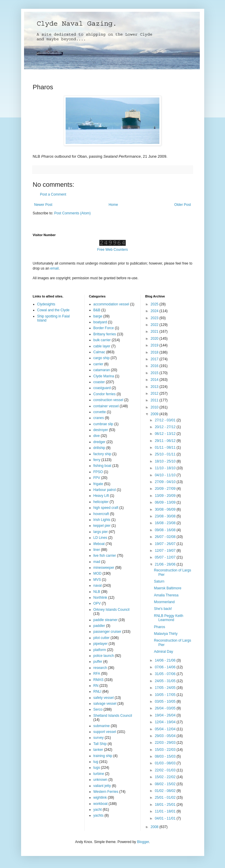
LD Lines (100, 538)
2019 (155, 345)
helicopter (101, 502)
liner (97, 550)
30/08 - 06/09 (166, 509)
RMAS (99, 680)
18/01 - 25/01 (166, 805)
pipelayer (101, 644)
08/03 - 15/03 (166, 756)
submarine (102, 726)
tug (96, 762)
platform (100, 650)
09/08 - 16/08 (166, 530)
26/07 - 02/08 (166, 537)
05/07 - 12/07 (166, 557)
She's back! (163, 609)
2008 (155, 827)
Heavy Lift (101, 496)
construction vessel (108, 400)
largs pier (101, 532)
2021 (155, 332)
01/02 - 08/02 (166, 791)
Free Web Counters (113, 250)
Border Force (104, 328)
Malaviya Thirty (166, 634)
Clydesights (46, 304)
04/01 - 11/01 (166, 818)
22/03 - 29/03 (166, 743)
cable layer (102, 346)
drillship (99, 448)
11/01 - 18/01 (166, 811)
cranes (99, 418)
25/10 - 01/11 (166, 454)
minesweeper (104, 568)
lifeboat (99, 544)
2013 (155, 387)
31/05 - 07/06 (166, 674)
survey (99, 738)
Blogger (143, 842)
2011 (155, 400)
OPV (97, 603)
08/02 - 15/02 (166, 784)
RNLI (97, 692)
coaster (99, 382)
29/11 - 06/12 (166, 441)
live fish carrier (105, 556)
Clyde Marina (104, 376)
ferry (97, 460)
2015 (155, 373)
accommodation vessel (111, 304)
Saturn (159, 581)
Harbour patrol (105, 490)
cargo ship (102, 358)
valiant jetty (102, 786)
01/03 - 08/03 (166, 763)
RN (96, 686)
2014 (155, 380)
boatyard (100, 322)
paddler (99, 626)
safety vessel (104, 698)
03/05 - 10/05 (166, 702)
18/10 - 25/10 (166, 461)
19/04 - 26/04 (166, 715)
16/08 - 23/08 (166, 523)
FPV (97, 478)
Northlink (100, 598)
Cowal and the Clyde (53, 310)
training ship (103, 756)
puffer (98, 662)
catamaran (102, 370)
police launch (104, 656)
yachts (99, 815)
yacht (98, 810)
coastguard (102, 388)
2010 (155, 407)
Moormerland (164, 602)
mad (97, 562)
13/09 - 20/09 (166, 496)
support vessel (105, 732)
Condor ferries (105, 394)
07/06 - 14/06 (166, 667)
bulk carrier (102, 340)
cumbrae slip (103, 424)
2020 (155, 339)
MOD (98, 573)
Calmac (99, 352)
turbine (99, 774)
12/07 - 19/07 (166, 551)
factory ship (102, 454)
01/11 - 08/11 (166, 448)
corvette (100, 412)
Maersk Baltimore (167, 588)
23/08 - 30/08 (166, 516)
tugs (97, 768)
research (100, 668)
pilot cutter (102, 638)
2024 (155, 311)
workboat (101, 804)
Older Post (183, 205)
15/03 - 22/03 (166, 750)
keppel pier (102, 526)
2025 (155, 304)
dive (97, 436)
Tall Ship (100, 744)
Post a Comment (53, 194)
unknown (100, 780)
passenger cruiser (107, 632)
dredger (99, 442)
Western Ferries (106, 792)
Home (113, 205)
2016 (155, 366)
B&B (97, 310)
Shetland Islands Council (113, 716)
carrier (98, 364)
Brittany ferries (105, 334)
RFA (97, 674)
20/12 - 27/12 (166, 427)
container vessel (106, 406)
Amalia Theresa (166, 595)
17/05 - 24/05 (166, 688)
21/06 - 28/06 (166, 564)
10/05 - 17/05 (166, 695)
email (55, 268)
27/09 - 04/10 (166, 482)
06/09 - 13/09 (166, 502)
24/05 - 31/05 (166, 681)
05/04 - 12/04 (166, 729)
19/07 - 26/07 (166, 544)
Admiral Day (163, 652)
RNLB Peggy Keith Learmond (168, 618)
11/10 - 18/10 (166, 468)
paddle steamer (106, 620)
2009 (155, 414)
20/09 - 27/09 (166, 489)
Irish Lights (102, 520)
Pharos (159, 627)
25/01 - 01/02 (166, 798)
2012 (155, 393)
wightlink (100, 798)
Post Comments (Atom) (73, 213)
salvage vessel (105, 704)
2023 (155, 318)
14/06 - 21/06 (166, 660)
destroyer (101, 430)
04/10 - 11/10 (166, 475)
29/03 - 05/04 (166, 736)
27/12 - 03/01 (166, 420)
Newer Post (43, 205)
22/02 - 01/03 (166, 770)
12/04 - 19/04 (166, 722)
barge (98, 316)
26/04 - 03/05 (166, 708)
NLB (97, 592)
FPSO (98, 472)
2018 (155, 352)
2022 (155, 325)
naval (98, 586)
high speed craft (106, 508)
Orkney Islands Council (111, 610)
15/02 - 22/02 (166, 777)
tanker (98, 750)
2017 (155, 359)
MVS (97, 580)
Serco (98, 709)
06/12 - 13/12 (166, 434)
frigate (98, 484)
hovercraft (101, 514)
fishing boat (102, 466)
